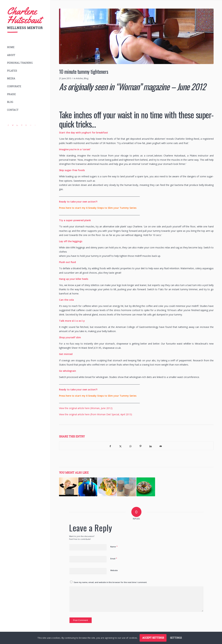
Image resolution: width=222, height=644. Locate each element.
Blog (86, 78)
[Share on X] (120, 446)
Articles (79, 78)
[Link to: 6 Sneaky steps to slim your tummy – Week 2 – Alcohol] (88, 487)
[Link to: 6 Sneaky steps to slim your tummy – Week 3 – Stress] (68, 487)
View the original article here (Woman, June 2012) (86, 408)
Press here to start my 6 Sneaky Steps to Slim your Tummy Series (98, 208)
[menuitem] (25, 47)
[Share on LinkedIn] (151, 446)
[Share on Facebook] (110, 446)
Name (114, 547)
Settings (176, 638)
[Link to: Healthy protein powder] (126, 487)
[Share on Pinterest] (141, 446)
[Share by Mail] (161, 446)
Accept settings (153, 638)
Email (114, 558)
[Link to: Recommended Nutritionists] (107, 487)
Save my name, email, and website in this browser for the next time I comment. (110, 582)
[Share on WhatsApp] (131, 446)
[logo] (25, 20)
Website (114, 570)
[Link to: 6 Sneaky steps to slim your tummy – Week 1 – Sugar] (146, 487)
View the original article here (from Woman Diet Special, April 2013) (96, 414)
